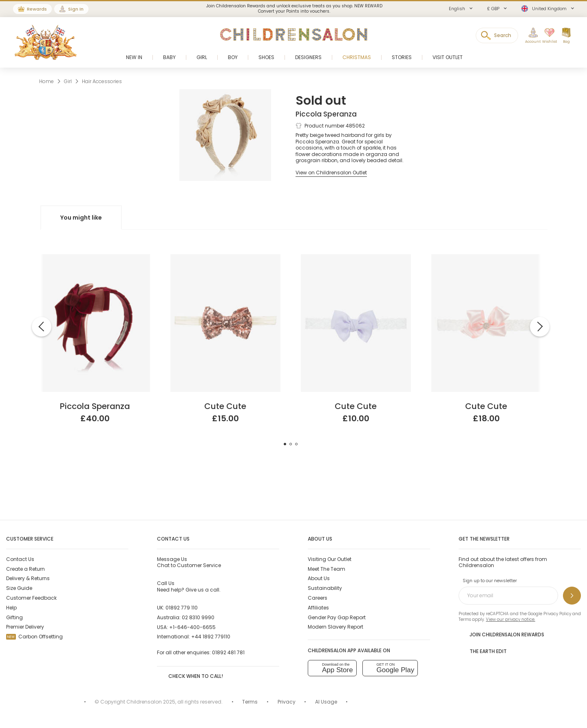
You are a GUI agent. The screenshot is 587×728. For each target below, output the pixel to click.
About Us (319, 578)
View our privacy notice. (511, 619)
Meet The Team (327, 569)
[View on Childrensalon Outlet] (331, 173)
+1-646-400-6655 (192, 627)
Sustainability (325, 588)
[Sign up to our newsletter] (572, 596)
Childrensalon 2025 (151, 702)
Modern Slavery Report (335, 627)
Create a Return (25, 569)
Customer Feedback (31, 598)
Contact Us (20, 559)
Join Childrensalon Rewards (501, 634)
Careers (318, 598)
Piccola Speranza (326, 114)
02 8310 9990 (198, 617)
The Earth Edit (483, 651)
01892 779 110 (182, 608)
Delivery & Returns (28, 578)
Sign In (76, 9)
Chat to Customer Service (189, 562)
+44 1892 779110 (211, 637)
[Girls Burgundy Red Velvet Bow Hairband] (95, 257)
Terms (465, 619)
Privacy (287, 702)
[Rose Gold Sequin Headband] (225, 257)
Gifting (14, 617)
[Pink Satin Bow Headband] (486, 257)
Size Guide (19, 588)
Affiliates (318, 608)
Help (11, 608)
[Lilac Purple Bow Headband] (356, 257)
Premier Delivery (25, 627)
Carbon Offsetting (34, 637)
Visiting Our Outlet (330, 559)
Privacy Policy (557, 614)
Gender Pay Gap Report (337, 617)
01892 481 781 (228, 652)
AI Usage (326, 702)
